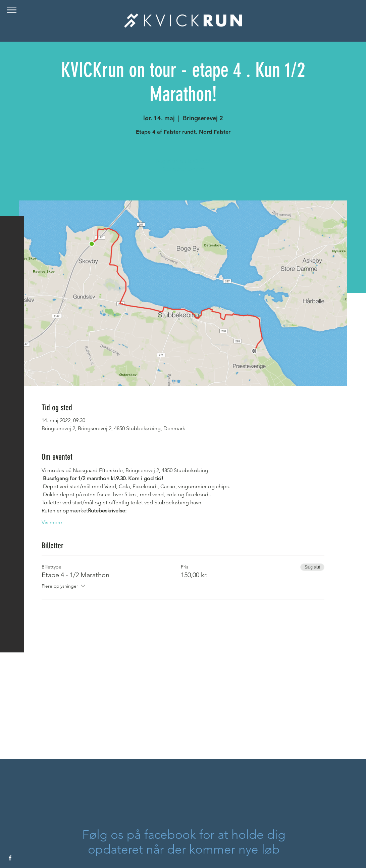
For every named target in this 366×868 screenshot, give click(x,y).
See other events (183, 169)
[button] (12, 10)
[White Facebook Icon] (10, 858)
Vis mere (52, 522)
